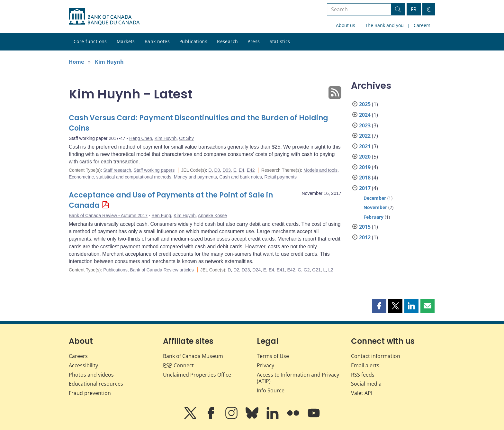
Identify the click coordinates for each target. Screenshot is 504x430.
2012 (365, 237)
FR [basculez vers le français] (414, 9)
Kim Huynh (109, 62)
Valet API (362, 393)
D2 (236, 270)
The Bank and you (384, 25)
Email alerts (365, 365)
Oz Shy (186, 138)
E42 (251, 170)
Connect (178, 365)
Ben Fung (162, 215)
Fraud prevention (90, 393)
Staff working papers (154, 170)
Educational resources (96, 384)
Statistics (280, 41)
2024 (365, 115)
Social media (366, 384)
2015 (365, 227)
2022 (365, 136)
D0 (217, 170)
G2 (307, 270)
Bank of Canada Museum (193, 356)
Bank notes (157, 41)
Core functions (90, 41)
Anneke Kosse (212, 215)
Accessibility (83, 365)
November (375, 207)
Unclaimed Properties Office (197, 375)
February (373, 217)
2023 (365, 125)
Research (227, 41)
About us (346, 25)
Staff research (117, 170)
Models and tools (320, 170)
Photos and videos (91, 375)
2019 (365, 167)
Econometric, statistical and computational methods (120, 177)
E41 (281, 270)
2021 (365, 146)
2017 (365, 188)
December (375, 198)
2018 (365, 178)
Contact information (376, 356)
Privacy (265, 365)
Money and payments (195, 177)
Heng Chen (141, 138)
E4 (242, 170)
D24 (256, 270)
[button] (379, 306)
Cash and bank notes (240, 177)
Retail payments (281, 177)
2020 (365, 157)
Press (254, 41)
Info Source (271, 390)
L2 (331, 270)
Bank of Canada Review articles (162, 270)
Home (76, 62)
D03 (227, 170)
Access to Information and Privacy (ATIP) (298, 378)
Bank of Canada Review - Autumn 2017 (108, 215)
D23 (246, 270)
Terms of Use (273, 356)
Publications (193, 41)
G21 (316, 270)
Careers (422, 25)
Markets (126, 41)
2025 (365, 104)
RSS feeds (363, 375)
